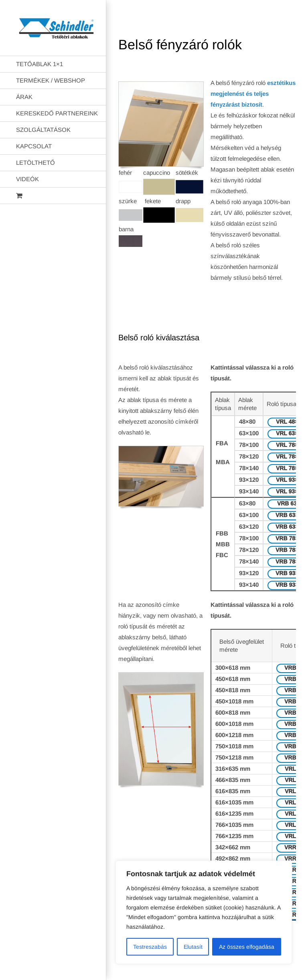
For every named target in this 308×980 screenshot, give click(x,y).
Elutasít (193, 947)
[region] (204, 912)
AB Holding (207, 968)
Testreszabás (150, 947)
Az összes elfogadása (247, 947)
